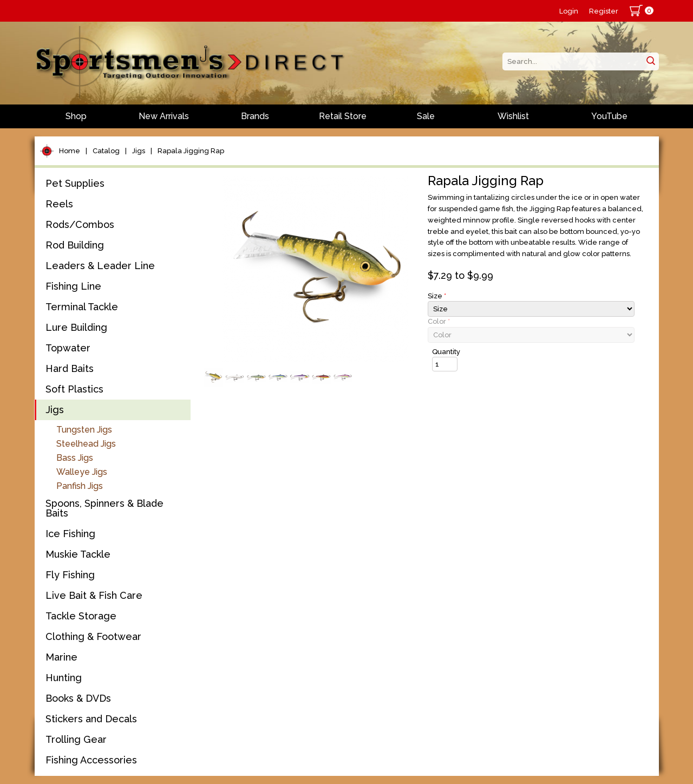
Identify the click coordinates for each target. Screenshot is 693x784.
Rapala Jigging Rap (191, 151)
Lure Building (76, 327)
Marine (61, 657)
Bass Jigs (75, 458)
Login (569, 11)
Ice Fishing (70, 534)
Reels (59, 204)
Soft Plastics (74, 389)
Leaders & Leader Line (100, 266)
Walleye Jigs (82, 472)
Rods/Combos (80, 224)
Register (604, 11)
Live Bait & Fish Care (94, 595)
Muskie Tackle (78, 554)
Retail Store (343, 116)
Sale (426, 116)
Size (437, 296)
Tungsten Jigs (84, 430)
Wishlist (513, 116)
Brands (255, 116)
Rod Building (75, 245)
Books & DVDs (78, 698)
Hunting (64, 678)
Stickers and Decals (91, 719)
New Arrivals (164, 116)
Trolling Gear (76, 739)
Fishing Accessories (91, 760)
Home (70, 151)
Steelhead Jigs (86, 444)
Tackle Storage (81, 616)
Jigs (139, 151)
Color (439, 321)
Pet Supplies (75, 183)
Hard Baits (70, 368)
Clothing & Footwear (93, 636)
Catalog (106, 151)
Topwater (68, 348)
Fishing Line (73, 286)
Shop (76, 116)
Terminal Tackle (82, 307)
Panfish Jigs (80, 486)
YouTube (609, 116)
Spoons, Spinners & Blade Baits (104, 508)
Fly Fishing (70, 575)
